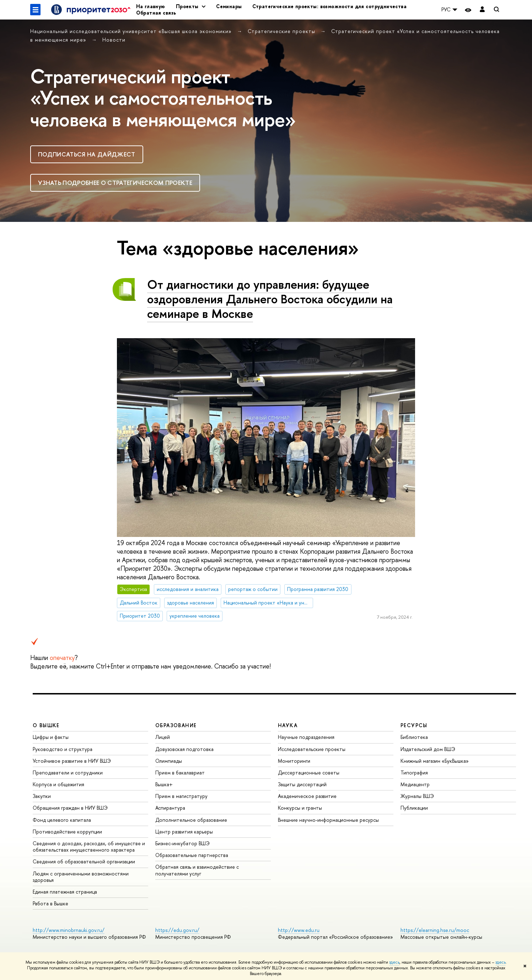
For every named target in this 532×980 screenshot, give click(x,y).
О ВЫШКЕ (46, 725)
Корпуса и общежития (58, 784)
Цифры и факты (51, 737)
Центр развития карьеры (184, 832)
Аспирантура (170, 808)
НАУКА (288, 725)
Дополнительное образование (191, 820)
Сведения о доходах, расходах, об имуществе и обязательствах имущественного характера (89, 846)
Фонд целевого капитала (62, 820)
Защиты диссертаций (302, 784)
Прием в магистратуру (181, 796)
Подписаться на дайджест (87, 154)
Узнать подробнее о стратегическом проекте (115, 183)
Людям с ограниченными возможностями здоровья (81, 877)
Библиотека (414, 737)
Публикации (414, 808)
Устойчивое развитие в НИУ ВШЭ (72, 761)
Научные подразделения (306, 737)
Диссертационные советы (309, 773)
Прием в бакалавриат (180, 773)
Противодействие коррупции (67, 832)
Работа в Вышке (50, 903)
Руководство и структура (63, 749)
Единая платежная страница (65, 892)
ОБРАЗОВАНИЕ (176, 725)
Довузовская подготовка (184, 749)
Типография (414, 773)
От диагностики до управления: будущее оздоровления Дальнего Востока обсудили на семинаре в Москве (270, 299)
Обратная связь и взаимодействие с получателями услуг (197, 870)
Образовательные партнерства (192, 855)
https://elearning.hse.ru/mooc (435, 930)
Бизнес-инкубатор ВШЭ (182, 843)
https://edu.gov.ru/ (177, 930)
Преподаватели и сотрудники (68, 773)
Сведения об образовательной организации (84, 861)
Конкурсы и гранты (300, 808)
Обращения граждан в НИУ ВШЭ (70, 808)
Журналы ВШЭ (417, 796)
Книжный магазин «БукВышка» (435, 761)
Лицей (163, 737)
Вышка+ (164, 784)
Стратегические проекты (282, 31)
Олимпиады (169, 761)
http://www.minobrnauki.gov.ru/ (69, 930)
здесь (394, 962)
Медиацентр (415, 784)
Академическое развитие (307, 796)
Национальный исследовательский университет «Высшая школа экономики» (132, 31)
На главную (151, 6)
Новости (114, 40)
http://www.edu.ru (299, 930)
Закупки (42, 796)
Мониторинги (294, 761)
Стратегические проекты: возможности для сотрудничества (329, 6)
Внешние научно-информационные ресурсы (328, 820)
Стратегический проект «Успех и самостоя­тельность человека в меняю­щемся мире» (163, 98)
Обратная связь (156, 13)
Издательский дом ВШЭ (428, 749)
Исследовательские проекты (312, 749)
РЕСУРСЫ (414, 725)
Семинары (229, 6)
